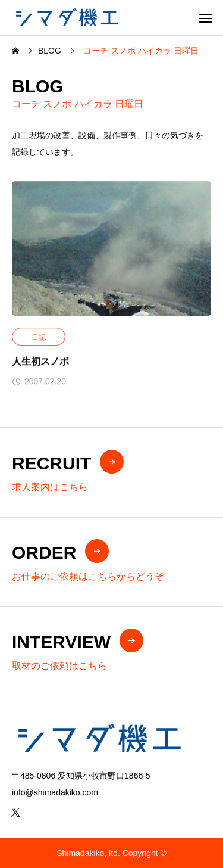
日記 (39, 338)
